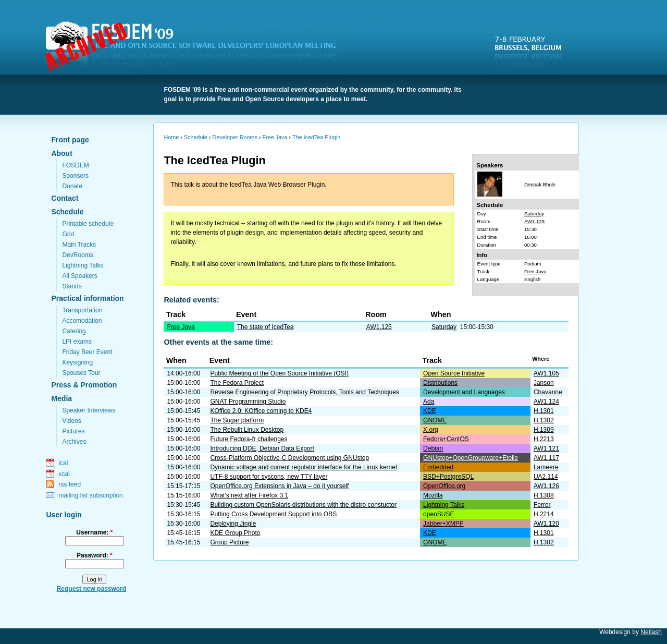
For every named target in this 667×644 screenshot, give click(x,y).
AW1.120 (546, 524)
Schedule (67, 212)
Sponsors (75, 176)
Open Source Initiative (454, 373)
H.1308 (544, 495)
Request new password (91, 589)
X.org (431, 430)
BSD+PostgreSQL (448, 477)
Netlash (651, 632)
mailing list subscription (90, 495)
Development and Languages (464, 392)
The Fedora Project (237, 383)
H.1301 (544, 411)
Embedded (438, 467)
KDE (430, 411)
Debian (433, 448)
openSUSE (439, 514)
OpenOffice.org (444, 486)
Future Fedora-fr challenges (249, 439)
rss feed (70, 484)
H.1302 (544, 420)
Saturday (534, 214)
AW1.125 (534, 221)
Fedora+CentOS (446, 439)
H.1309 (544, 430)
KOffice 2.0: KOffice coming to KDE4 (261, 411)
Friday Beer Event (87, 352)
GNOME (435, 420)
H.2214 (544, 514)
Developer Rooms (234, 137)
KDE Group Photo (235, 533)
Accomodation (82, 321)
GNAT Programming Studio (248, 402)
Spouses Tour (81, 373)
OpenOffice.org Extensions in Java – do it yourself (279, 486)
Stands (72, 286)
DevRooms (77, 255)
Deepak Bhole (540, 184)
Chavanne (548, 392)
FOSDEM (197, 47)
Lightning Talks (83, 265)
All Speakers (79, 276)
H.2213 (544, 439)
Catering (74, 331)
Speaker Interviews (89, 410)
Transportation (82, 310)
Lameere (546, 467)
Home (171, 137)
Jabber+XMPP (443, 524)
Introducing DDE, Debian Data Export (262, 448)
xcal (64, 474)
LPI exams (77, 342)
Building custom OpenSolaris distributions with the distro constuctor (303, 505)
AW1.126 (546, 486)
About (61, 153)
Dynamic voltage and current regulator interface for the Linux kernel (303, 467)
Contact (65, 198)
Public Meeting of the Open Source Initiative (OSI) (279, 373)
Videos (71, 421)
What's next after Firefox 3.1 (249, 495)
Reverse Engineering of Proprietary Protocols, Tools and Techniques (304, 392)
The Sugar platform (237, 420)
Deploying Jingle (233, 524)
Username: (94, 532)
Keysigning (77, 362)
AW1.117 (546, 458)
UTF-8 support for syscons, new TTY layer (269, 477)
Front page (70, 140)
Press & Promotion (84, 385)
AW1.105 (546, 373)
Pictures (73, 431)
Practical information (87, 298)
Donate (72, 186)
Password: (95, 555)
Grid (68, 234)
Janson (544, 383)
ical (63, 463)
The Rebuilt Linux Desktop (247, 430)
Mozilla (433, 495)
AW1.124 (546, 402)
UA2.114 (546, 477)
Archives (74, 442)
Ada (429, 402)
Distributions (440, 383)
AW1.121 (546, 448)
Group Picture (229, 542)
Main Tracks (79, 245)
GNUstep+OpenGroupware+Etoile (471, 458)
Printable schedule (88, 224)
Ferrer (542, 505)
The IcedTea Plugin (316, 137)
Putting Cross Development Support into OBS (273, 514)
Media (61, 398)
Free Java (275, 137)
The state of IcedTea (265, 327)
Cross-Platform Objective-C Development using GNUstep (289, 458)
